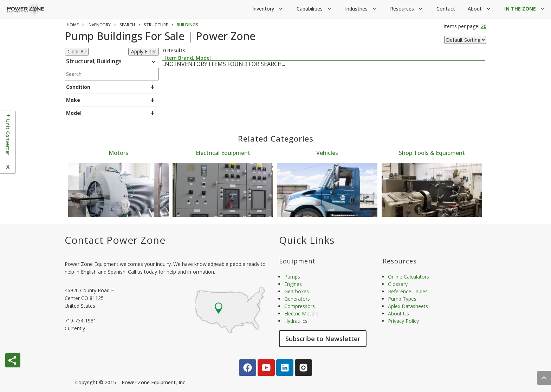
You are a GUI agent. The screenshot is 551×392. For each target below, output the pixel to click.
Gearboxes (297, 291)
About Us (398, 313)
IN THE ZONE (525, 9)
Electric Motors (302, 313)
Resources (407, 9)
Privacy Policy (403, 321)
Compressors (300, 306)
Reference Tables (408, 291)
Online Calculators (409, 277)
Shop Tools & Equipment (432, 153)
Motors (118, 153)
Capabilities (315, 9)
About (480, 9)
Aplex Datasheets (408, 306)
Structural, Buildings (112, 62)
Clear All (77, 51)
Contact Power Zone (115, 240)
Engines (293, 284)
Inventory (268, 9)
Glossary (398, 284)
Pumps (292, 277)
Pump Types (402, 299)
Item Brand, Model (188, 58)
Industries (361, 9)
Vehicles (327, 153)
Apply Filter (144, 51)
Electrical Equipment (223, 153)
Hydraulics (296, 321)
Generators (297, 299)
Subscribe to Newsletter (323, 339)
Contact (446, 9)
